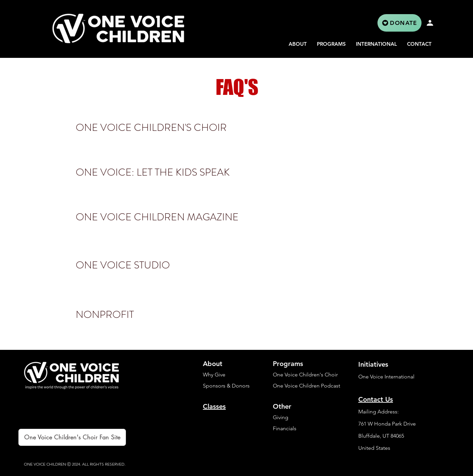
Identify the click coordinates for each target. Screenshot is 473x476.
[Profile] (430, 23)
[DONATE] (399, 23)
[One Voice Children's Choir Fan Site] (72, 437)
